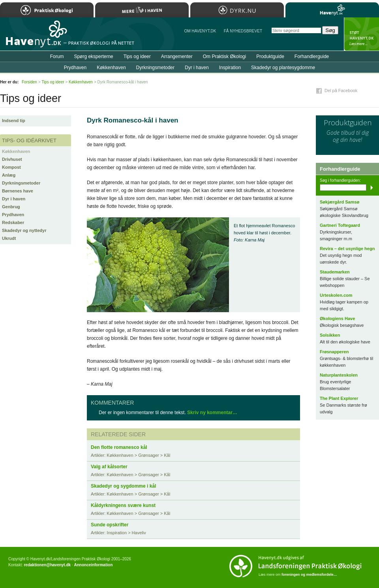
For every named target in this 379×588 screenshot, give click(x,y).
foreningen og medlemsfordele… (309, 575)
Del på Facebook (341, 90)
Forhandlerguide (312, 57)
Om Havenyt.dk (200, 31)
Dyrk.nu (237, 10)
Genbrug (11, 207)
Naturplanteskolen (339, 375)
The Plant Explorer (339, 398)
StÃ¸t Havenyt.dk (361, 34)
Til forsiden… (34, 37)
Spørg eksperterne (93, 57)
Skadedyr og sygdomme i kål (123, 486)
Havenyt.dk (332, 10)
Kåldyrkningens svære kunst (123, 505)
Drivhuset (12, 159)
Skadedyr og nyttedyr (24, 230)
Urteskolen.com (336, 295)
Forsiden (29, 82)
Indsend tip (14, 121)
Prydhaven (13, 215)
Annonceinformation (93, 565)
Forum (57, 57)
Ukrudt (9, 238)
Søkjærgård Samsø (340, 202)
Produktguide (270, 57)
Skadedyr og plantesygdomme (283, 68)
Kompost (11, 167)
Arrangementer (177, 57)
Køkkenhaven (16, 151)
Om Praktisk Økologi (224, 57)
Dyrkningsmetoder (21, 183)
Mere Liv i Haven (142, 10)
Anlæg (9, 175)
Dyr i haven (14, 199)
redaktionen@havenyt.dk (47, 565)
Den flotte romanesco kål (119, 447)
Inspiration (230, 68)
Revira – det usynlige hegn (347, 249)
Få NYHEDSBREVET (243, 31)
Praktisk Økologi (47, 10)
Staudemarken (335, 272)
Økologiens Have (337, 318)
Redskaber (13, 222)
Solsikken (330, 335)
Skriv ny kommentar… (212, 413)
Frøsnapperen (334, 352)
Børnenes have (18, 191)
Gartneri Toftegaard (340, 225)
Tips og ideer (137, 57)
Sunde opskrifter (110, 525)
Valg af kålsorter (109, 467)
